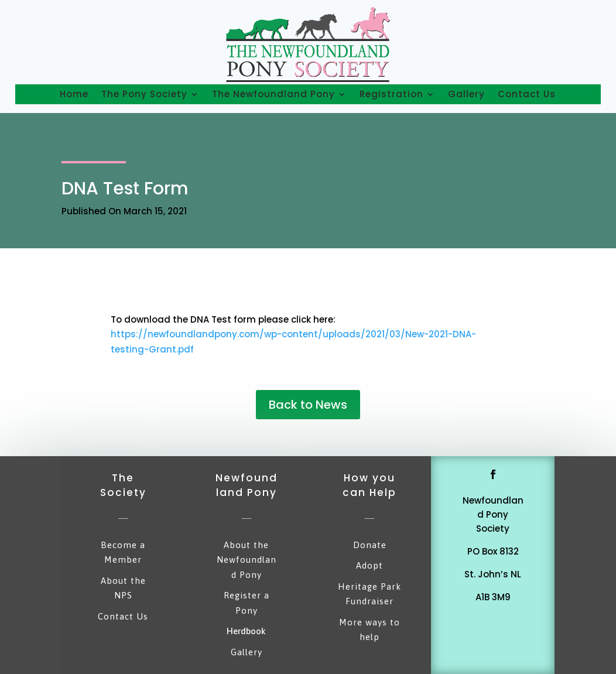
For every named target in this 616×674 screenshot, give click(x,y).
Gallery (466, 94)
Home (74, 94)
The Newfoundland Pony (273, 94)
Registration (391, 94)
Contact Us (527, 94)
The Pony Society (144, 94)
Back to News (308, 405)
